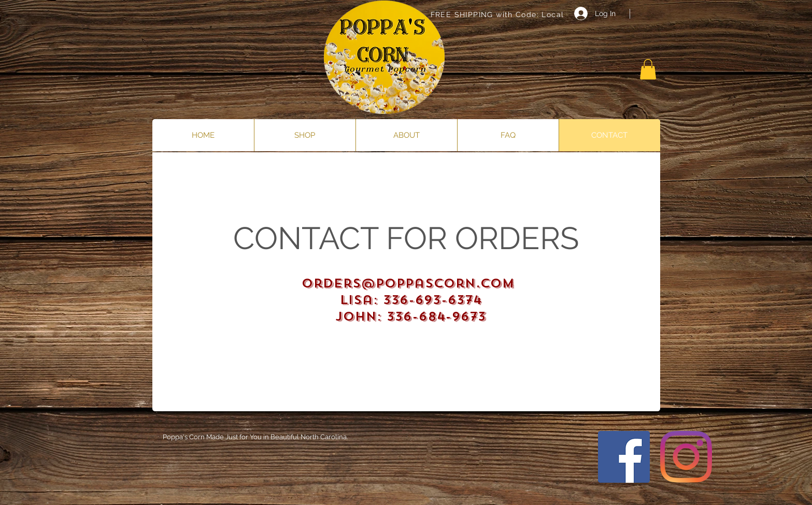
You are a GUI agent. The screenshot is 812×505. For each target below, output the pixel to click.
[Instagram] (686, 457)
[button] (648, 69)
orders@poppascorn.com (408, 283)
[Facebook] (624, 457)
